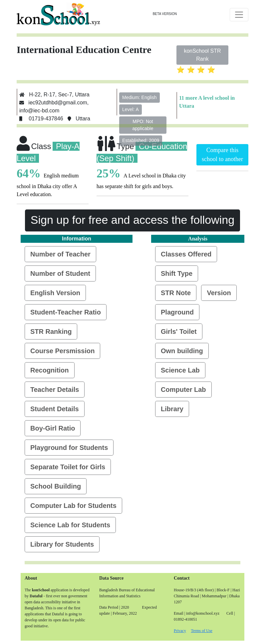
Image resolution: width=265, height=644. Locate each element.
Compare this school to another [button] (222, 155)
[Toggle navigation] (239, 15)
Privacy (180, 631)
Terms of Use (201, 631)
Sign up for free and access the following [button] (132, 220)
